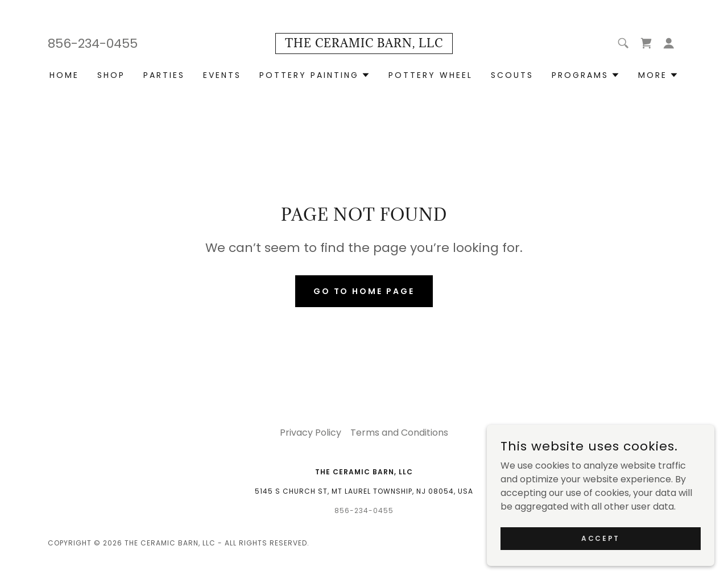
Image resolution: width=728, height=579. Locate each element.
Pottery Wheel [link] (431, 75)
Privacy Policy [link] (311, 433)
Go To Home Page (364, 291)
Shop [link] (111, 75)
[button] (669, 43)
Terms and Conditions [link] (399, 433)
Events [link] (222, 75)
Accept (600, 538)
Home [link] (64, 75)
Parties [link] (164, 75)
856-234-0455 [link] (93, 44)
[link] (364, 44)
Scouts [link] (512, 75)
